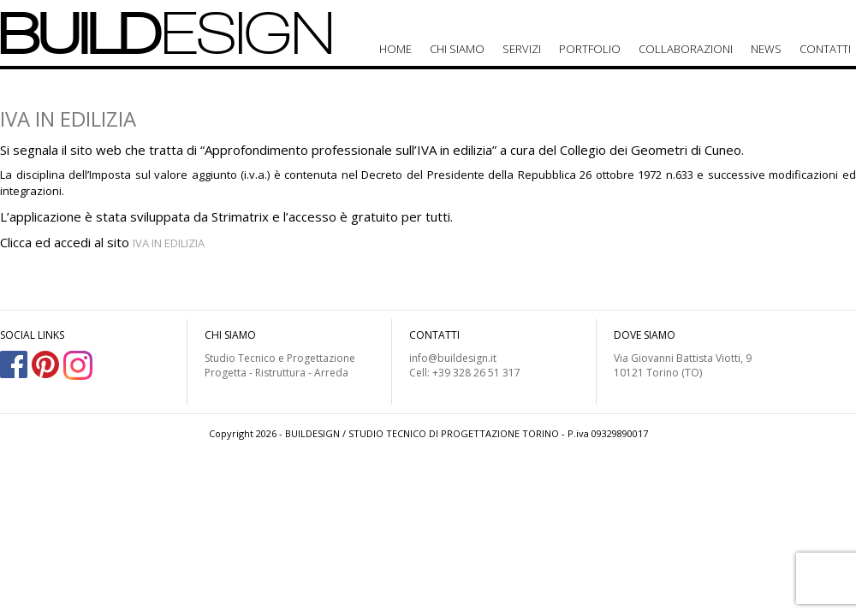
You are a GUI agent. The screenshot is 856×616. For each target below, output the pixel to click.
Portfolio (590, 49)
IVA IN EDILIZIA (169, 243)
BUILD (167, 33)
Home (395, 49)
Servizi (522, 49)
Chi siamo (457, 49)
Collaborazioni (686, 49)
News (766, 49)
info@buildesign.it (453, 358)
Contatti (825, 49)
